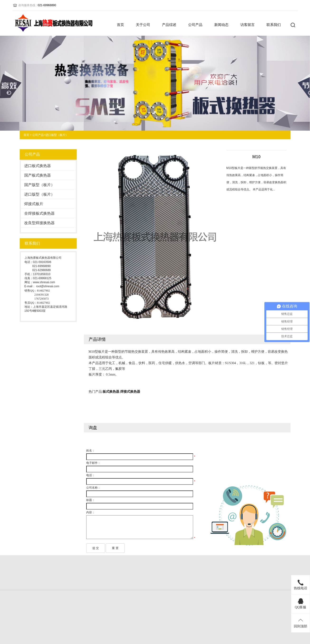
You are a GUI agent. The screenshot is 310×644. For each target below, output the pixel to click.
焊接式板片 (34, 204)
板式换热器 (111, 392)
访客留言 (248, 25)
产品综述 (169, 25)
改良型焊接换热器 (39, 223)
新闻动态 (221, 25)
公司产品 (195, 25)
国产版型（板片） (39, 185)
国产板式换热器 (38, 175)
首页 (120, 25)
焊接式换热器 (130, 392)
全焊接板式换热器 (39, 213)
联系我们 (274, 25)
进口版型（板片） (57, 135)
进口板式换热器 (38, 166)
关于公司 (143, 25)
